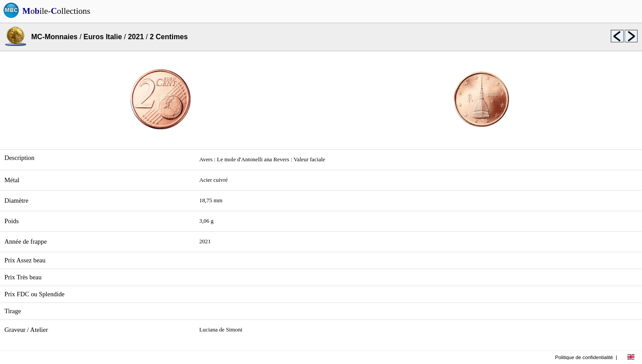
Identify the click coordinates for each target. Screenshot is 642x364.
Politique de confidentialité (584, 357)
